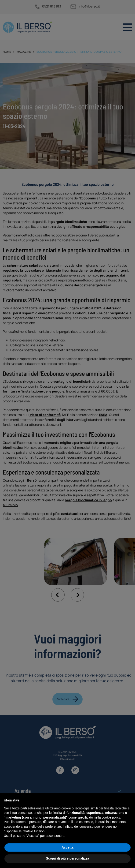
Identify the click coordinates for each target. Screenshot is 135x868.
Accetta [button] (67, 847)
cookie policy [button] (111, 817)
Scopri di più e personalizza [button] (67, 858)
